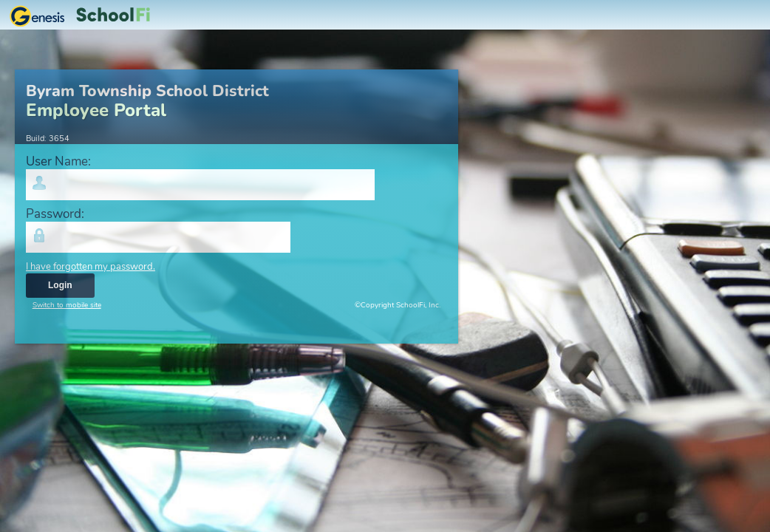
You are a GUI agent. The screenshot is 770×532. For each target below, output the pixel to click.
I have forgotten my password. (91, 267)
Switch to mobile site (67, 305)
